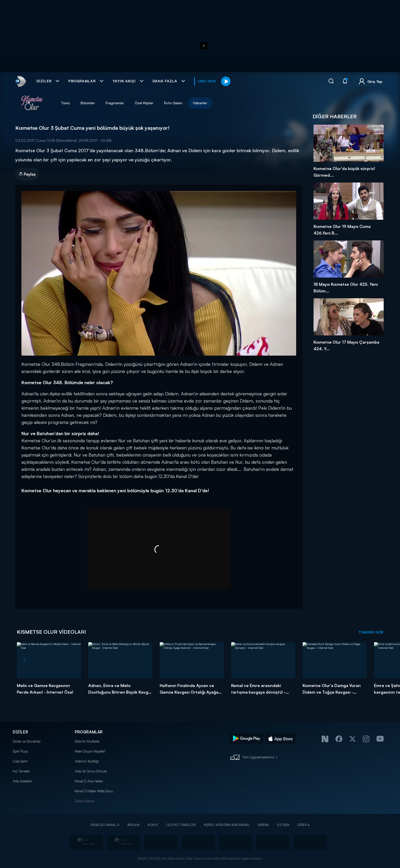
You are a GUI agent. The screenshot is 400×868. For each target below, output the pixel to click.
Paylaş (27, 174)
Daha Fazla (83, 801)
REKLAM (134, 825)
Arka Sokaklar (22, 781)
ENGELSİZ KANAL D (105, 825)
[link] (20, 81)
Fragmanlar (115, 103)
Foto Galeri (173, 103)
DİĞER (302, 825)
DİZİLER (20, 732)
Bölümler (88, 103)
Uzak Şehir (20, 761)
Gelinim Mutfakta (87, 741)
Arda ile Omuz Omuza (91, 771)
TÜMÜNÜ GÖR (371, 632)
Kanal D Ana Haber (89, 781)
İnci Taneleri (21, 771)
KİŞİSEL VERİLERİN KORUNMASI (227, 825)
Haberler (200, 103)
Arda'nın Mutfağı (87, 761)
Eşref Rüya (20, 751)
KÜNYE (153, 825)
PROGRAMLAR (89, 732)
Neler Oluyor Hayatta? (90, 751)
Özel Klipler (144, 103)
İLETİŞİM (283, 825)
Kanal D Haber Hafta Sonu (94, 791)
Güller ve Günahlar (27, 741)
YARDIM (263, 825)
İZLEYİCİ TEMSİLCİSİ (181, 825)
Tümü (65, 103)
